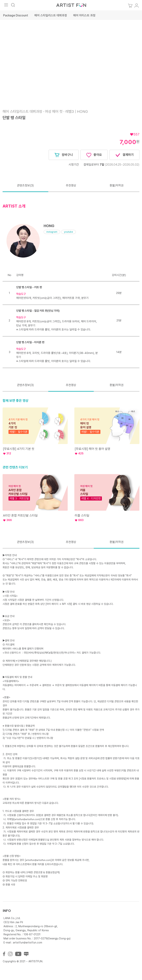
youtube (69, 232)
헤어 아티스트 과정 (84, 15)
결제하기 (124, 155)
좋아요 (94, 155)
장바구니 (64, 155)
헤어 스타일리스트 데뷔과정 (51, 15)
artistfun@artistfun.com (27, 819)
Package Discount (16, 15)
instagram (52, 232)
